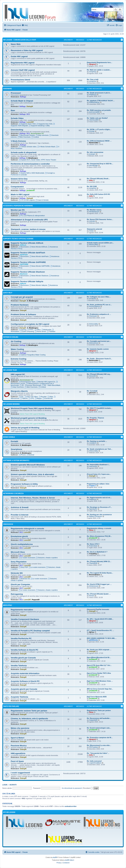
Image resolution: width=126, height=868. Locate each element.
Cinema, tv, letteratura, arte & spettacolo (29, 719)
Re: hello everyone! (94, 761)
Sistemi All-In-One (19, 179)
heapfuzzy (93, 95)
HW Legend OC (18, 374)
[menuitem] (25, 25)
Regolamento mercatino (22, 610)
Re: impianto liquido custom (98, 349)
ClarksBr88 (93, 563)
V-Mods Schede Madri (46, 147)
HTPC (30, 330)
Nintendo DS (24, 579)
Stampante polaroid (94, 229)
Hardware (7, 89)
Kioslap (92, 131)
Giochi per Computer (20, 584)
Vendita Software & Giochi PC (25, 650)
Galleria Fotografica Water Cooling (32, 355)
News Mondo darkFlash (39, 256)
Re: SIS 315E (92, 186)
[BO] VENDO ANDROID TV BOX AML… (102, 638)
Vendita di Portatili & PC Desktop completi (30, 631)
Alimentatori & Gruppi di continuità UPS (29, 220)
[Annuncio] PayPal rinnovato (98, 609)
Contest (35, 137)
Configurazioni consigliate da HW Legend (30, 324)
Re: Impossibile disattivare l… (98, 465)
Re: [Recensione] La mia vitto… (99, 745)
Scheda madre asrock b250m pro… (100, 243)
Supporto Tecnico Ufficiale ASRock (27, 243)
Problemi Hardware (20, 305)
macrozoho (93, 466)
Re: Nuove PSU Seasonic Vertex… (100, 219)
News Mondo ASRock (38, 247)
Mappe (38, 398)
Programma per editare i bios (98, 484)
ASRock (23, 245)
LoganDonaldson (95, 763)
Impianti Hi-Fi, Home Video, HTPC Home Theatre (37, 160)
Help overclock (42, 135)
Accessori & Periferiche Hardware (18, 206)
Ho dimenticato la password (72, 788)
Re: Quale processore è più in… (99, 93)
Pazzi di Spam (17, 761)
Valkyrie (23, 283)
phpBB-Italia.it (69, 860)
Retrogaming (17, 594)
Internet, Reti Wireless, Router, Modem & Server (33, 498)
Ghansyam (93, 316)
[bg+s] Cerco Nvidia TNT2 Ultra (99, 673)
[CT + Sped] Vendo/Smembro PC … (100, 630)
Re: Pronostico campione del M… (100, 738)
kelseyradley (94, 324)
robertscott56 (94, 120)
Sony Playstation (19, 562)
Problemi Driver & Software (23, 314)
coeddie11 (93, 443)
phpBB (55, 857)
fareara (92, 596)
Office (37, 330)
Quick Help (8, 293)
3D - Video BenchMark (51, 385)
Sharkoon (24, 274)
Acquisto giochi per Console (24, 689)
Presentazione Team (27, 382)
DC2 (28, 114)
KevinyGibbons (95, 306)
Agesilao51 (93, 509)
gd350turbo (94, 640)
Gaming (23, 330)
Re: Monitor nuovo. (94, 210)
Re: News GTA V (93, 544)
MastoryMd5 (94, 245)
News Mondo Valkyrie (38, 285)
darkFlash (24, 255)
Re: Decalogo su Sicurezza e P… (99, 507)
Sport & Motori (18, 738)
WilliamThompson (95, 516)
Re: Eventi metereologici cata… (99, 728)
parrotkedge (93, 165)
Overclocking (17, 130)
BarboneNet (94, 143)
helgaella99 (93, 720)
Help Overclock (17, 387)
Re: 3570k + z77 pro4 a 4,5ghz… (99, 129)
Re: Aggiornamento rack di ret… (99, 498)
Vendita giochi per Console (23, 658)
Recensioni (24, 247)
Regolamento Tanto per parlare (99, 710)
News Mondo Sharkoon (39, 276)
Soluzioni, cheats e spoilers (47, 558)
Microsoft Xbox (18, 552)
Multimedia (46, 330)
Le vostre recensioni (27, 558)
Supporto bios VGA (44, 124)
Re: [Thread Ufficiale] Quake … (99, 594)
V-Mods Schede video (28, 147)
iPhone (22, 455)
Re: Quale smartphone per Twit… (100, 449)
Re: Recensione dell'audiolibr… (99, 718)
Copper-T (93, 486)
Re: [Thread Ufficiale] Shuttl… (98, 179)
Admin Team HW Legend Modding (32, 414)
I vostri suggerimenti (20, 773)
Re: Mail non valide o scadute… (99, 70)
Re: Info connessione (95, 152)
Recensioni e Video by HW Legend (27, 50)
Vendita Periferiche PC (21, 638)
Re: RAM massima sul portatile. (99, 110)
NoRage (23, 97)
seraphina (93, 72)
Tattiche (24, 398)
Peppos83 (36, 600)
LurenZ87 (30, 122)
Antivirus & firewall (20, 507)
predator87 (31, 190)
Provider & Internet (20, 515)
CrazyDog (93, 554)
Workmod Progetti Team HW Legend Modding (32, 408)
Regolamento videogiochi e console (27, 529)
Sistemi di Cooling (11, 337)
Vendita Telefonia (19, 666)
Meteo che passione (20, 728)
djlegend (92, 64)
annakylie (92, 299)
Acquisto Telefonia (19, 697)
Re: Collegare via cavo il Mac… (99, 297)
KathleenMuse (94, 102)
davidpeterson (94, 212)
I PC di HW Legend (27, 200)
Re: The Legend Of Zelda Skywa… (100, 573)
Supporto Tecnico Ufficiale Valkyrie (27, 281)
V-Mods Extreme (18, 141)
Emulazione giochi (19, 536)
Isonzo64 (92, 376)
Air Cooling (16, 341)
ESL (21, 397)
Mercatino (8, 605)
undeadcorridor (71, 806)
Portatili (14, 441)
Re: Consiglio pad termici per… (99, 341)
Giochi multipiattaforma (22, 544)
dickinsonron (94, 343)
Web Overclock (24, 137)
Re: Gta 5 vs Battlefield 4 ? (97, 552)
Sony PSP (23, 567)
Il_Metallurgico (32, 158)
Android (30, 455)
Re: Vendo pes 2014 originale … (99, 650)
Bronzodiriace (94, 575)
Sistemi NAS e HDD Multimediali (31, 173)
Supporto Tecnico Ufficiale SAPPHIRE (28, 262)
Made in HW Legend (20, 194)
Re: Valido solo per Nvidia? (97, 118)
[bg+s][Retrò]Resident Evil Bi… (99, 657)
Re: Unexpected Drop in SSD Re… (100, 164)
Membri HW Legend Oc (46, 382)
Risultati (43, 397)
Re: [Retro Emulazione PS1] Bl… (99, 536)
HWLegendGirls (18, 753)
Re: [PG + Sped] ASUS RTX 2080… (100, 619)
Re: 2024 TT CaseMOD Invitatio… (100, 408)
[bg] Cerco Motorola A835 (97, 697)
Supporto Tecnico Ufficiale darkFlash (28, 253)
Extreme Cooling (19, 359)
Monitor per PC (18, 210)
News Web (16, 44)
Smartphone (16, 449)
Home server (40, 331)
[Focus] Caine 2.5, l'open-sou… (99, 474)
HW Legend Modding (11, 404)
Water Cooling (17, 349)
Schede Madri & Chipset (22, 101)
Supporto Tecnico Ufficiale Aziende (18, 239)
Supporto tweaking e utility (39, 126)
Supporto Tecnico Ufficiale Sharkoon (28, 272)
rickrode (92, 221)
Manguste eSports (19, 391)
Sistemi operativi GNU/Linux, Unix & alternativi (32, 474)
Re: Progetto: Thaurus (95, 418)
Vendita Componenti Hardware (25, 619)
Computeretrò (17, 187)
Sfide (50, 397)
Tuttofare (51, 331)
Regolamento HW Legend (23, 63)
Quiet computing (27, 331)
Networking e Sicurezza (13, 493)
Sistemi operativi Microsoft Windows (28, 465)
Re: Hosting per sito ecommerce (99, 515)
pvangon (92, 154)
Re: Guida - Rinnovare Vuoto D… (99, 359)
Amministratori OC (37, 133)
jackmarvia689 (94, 112)
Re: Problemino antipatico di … (99, 314)
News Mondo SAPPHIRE (40, 266)
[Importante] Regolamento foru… (100, 62)
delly (91, 180)
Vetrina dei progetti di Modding (25, 428)
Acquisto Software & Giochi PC (25, 681)
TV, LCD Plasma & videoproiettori (32, 216)
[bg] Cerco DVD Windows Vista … (100, 681)
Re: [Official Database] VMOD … (99, 141)
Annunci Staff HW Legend (23, 70)
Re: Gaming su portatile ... (97, 441)
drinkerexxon (94, 586)
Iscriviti (13, 785)
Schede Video (17, 118)
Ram (13, 110)
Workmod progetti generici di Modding (29, 418)
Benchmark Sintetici (27, 135)
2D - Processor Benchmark (31, 385)
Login (5, 785)
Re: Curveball (92, 391)
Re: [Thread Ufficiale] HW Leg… (99, 374)
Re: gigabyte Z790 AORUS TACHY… (101, 101)
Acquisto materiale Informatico (25, 673)
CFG (31, 398)
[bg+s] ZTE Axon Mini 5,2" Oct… (99, 665)
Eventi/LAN (48, 398)
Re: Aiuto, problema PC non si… (99, 305)
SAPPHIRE (24, 264)
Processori (16, 93)
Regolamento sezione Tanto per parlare (29, 711)
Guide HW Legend (19, 56)
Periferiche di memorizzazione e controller (30, 164)
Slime (91, 530)
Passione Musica (19, 746)
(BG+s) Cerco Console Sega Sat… (100, 689)
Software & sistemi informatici (16, 460)
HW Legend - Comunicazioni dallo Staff (20, 40)
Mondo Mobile (9, 437)
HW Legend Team (10, 370)
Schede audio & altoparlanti (24, 152)
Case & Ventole (42, 200)
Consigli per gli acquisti (22, 297)
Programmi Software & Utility (24, 484)
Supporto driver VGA (27, 124)
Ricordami (88, 788)
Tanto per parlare (11, 706)
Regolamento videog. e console (99, 528)
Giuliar (91, 231)
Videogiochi (8, 524)
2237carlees (94, 747)
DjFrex (92, 632)
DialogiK (30, 106)
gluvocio (92, 393)
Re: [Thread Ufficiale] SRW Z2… (99, 561)
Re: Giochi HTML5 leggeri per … (99, 584)
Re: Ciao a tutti (93, 79)
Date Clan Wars (31, 397)
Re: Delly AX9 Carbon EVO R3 (98, 194)
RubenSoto (93, 546)
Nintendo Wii (17, 573)
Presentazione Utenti (20, 80)
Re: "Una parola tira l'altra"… (98, 753)
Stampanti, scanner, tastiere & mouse (28, 229)
